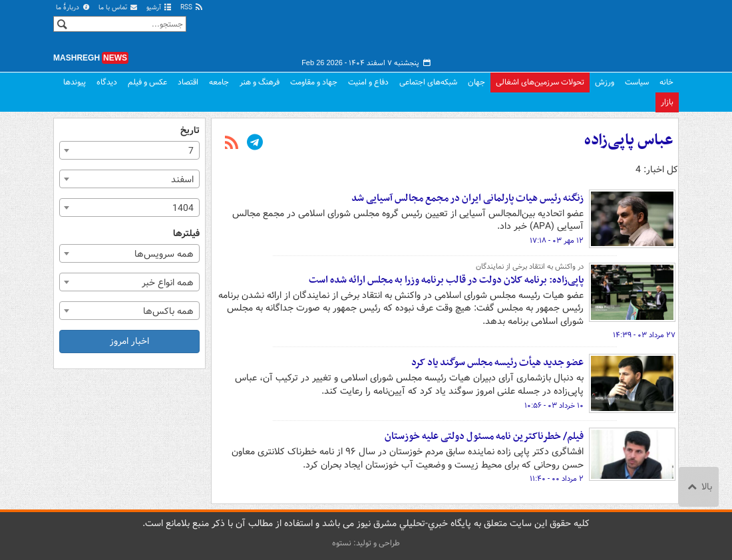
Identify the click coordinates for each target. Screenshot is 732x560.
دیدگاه (107, 82)
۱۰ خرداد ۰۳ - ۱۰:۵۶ (554, 406)
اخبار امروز (129, 341)
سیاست (637, 82)
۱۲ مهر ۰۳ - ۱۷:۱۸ (557, 241)
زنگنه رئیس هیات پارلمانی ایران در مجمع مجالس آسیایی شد (467, 198)
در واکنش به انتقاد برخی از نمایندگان (530, 267)
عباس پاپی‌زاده (629, 140)
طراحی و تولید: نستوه (366, 543)
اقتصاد (188, 82)
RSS (192, 8)
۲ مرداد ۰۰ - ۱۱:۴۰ (557, 479)
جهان (476, 82)
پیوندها (75, 82)
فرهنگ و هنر (260, 82)
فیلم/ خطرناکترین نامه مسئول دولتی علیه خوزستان (484, 436)
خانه (666, 82)
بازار (667, 102)
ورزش (605, 82)
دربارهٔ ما (73, 8)
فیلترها (186, 234)
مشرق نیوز (579, 33)
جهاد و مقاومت (314, 82)
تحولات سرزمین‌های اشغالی (540, 82)
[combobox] (129, 150)
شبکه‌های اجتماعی (428, 82)
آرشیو (159, 8)
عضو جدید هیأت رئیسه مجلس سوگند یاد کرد (497, 362)
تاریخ (190, 131)
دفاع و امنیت (368, 82)
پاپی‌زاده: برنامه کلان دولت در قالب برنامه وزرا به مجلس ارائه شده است (446, 280)
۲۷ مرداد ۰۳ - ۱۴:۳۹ (644, 335)
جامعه (219, 82)
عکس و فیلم (147, 82)
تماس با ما (118, 8)
